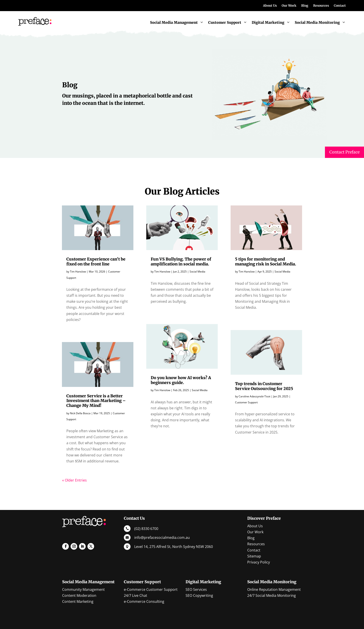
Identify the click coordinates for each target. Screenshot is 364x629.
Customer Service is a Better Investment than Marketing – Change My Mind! (96, 401)
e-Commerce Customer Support (151, 589)
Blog (305, 6)
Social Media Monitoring (272, 582)
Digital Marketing (203, 582)
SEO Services (196, 589)
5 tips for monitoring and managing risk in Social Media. (266, 262)
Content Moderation (79, 595)
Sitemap (254, 556)
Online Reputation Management (274, 589)
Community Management (83, 589)
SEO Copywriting (199, 595)
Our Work (289, 6)
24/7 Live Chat (136, 595)
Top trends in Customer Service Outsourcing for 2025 (264, 386)
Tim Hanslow (78, 272)
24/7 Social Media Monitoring (272, 595)
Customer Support (246, 402)
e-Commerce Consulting (144, 601)
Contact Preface (344, 152)
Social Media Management (88, 582)
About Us (270, 6)
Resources (321, 6)
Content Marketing (78, 601)
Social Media (197, 272)
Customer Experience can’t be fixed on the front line (96, 262)
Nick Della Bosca (80, 413)
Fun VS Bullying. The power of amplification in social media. (181, 262)
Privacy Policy (259, 562)
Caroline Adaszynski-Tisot (254, 396)
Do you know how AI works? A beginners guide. (181, 380)
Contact (340, 6)
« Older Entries (74, 480)
